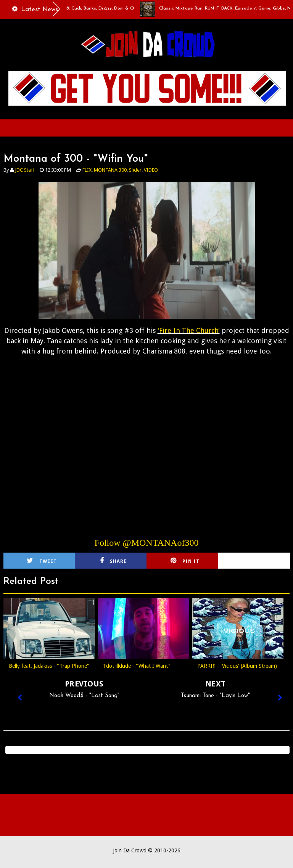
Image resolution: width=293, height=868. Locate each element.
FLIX (87, 170)
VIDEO (151, 170)
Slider (135, 170)
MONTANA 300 (110, 170)
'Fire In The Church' (189, 330)
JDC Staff (25, 170)
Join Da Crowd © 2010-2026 (147, 850)
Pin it (185, 561)
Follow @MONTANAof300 (147, 543)
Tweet (42, 561)
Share (113, 561)
